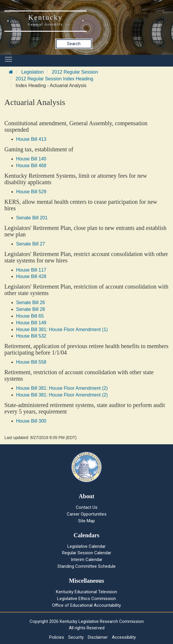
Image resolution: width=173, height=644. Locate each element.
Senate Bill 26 (31, 302)
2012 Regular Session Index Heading (54, 79)
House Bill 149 (31, 323)
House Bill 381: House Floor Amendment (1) (62, 329)
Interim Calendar (87, 560)
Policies (57, 637)
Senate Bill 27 (31, 244)
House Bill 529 (31, 192)
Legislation (33, 72)
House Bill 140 (31, 159)
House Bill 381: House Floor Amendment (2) (62, 388)
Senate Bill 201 (32, 218)
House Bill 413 (31, 139)
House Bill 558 (31, 362)
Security (76, 637)
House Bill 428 (31, 276)
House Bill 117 (31, 270)
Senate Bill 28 (31, 309)
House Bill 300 (31, 421)
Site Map (87, 521)
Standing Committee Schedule (87, 566)
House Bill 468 (31, 166)
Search (74, 44)
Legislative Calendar (87, 546)
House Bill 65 (30, 316)
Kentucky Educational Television (87, 592)
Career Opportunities (87, 514)
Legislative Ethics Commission (87, 599)
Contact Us (87, 507)
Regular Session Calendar (87, 553)
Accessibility (124, 637)
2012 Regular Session (75, 72)
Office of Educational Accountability (87, 605)
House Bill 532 (31, 336)
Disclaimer (98, 637)
